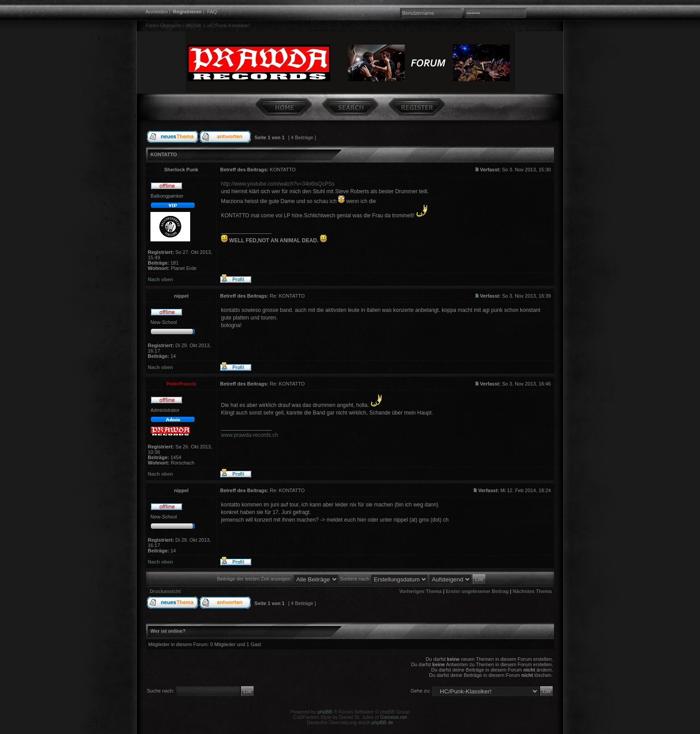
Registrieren (187, 12)
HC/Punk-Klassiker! (228, 25)
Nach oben (160, 279)
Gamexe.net (394, 717)
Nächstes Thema (532, 591)
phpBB (325, 712)
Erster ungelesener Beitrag (477, 591)
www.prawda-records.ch (250, 435)
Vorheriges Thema (420, 591)
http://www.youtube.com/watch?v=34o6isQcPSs (278, 184)
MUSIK (194, 25)
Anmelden (157, 12)
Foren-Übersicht (163, 25)
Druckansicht (165, 591)
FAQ (212, 12)
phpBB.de (383, 722)
